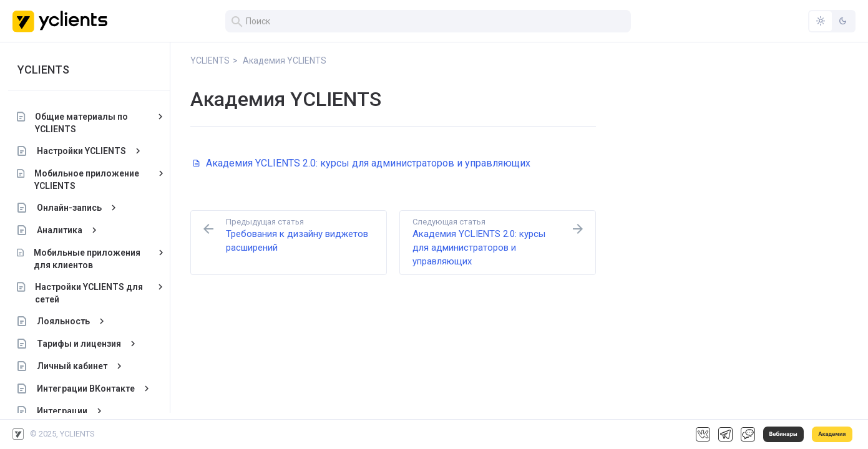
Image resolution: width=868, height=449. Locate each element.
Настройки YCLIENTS (86, 151)
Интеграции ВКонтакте (90, 389)
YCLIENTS (48, 70)
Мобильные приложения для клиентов (91, 259)
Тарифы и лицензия (83, 344)
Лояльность (68, 321)
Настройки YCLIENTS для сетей (94, 293)
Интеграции (66, 411)
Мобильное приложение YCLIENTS (91, 180)
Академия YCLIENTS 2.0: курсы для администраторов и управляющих (362, 163)
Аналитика (64, 230)
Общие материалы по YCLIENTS (86, 123)
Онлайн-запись (74, 208)
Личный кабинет (76, 366)
